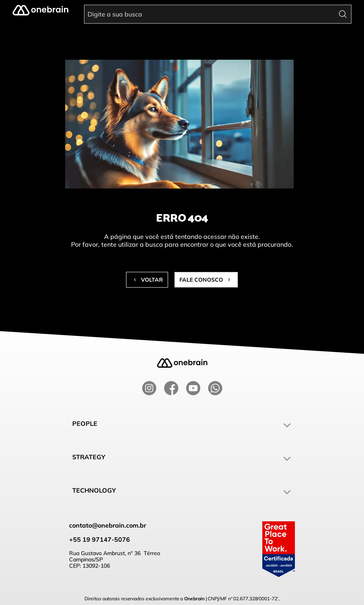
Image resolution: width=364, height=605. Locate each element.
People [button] (182, 425)
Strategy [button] (182, 458)
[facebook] (171, 388)
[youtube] (193, 388)
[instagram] (149, 388)
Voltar (147, 280)
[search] (344, 13)
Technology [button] (182, 491)
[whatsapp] (215, 388)
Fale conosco (206, 280)
